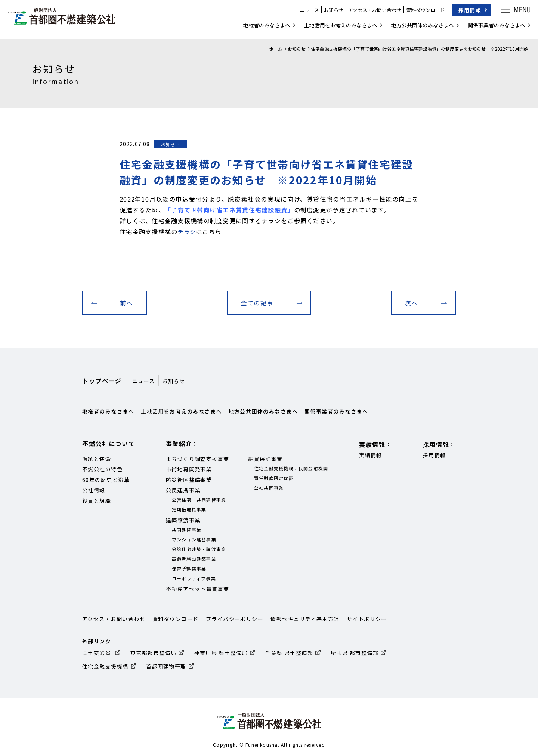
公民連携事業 (183, 490)
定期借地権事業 (189, 509)
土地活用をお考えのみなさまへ (337, 28)
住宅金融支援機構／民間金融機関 (291, 468)
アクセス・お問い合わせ (371, 13)
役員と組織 (97, 501)
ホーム (276, 49)
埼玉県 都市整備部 (355, 653)
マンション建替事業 (194, 539)
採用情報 (466, 13)
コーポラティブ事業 (194, 578)
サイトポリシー (367, 619)
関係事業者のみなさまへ (493, 28)
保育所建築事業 (189, 568)
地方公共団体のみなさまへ (419, 28)
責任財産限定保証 (274, 478)
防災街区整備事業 (189, 480)
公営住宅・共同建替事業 (199, 500)
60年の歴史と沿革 (106, 480)
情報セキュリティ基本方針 (305, 619)
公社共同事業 (269, 488)
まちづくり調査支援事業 (198, 459)
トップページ (102, 381)
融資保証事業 (265, 459)
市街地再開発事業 (189, 469)
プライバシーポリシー (235, 619)
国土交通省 (98, 653)
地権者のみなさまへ (263, 28)
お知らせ (330, 13)
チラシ (188, 231)
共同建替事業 (187, 530)
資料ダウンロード (422, 13)
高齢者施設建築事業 (194, 559)
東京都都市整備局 (154, 653)
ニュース (306, 13)
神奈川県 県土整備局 (221, 653)
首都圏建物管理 (166, 666)
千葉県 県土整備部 (289, 653)
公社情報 (94, 490)
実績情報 (371, 455)
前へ (126, 303)
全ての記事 (257, 303)
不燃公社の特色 (102, 469)
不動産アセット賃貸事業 (198, 589)
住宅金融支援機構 (105, 666)
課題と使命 (97, 459)
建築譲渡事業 (183, 520)
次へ (412, 303)
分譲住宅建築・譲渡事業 (199, 549)
